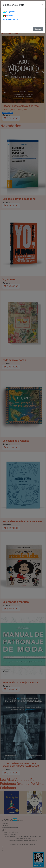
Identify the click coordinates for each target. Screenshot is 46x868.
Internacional (11, 20)
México (8, 16)
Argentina (9, 12)
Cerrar (38, 29)
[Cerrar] (42, 5)
